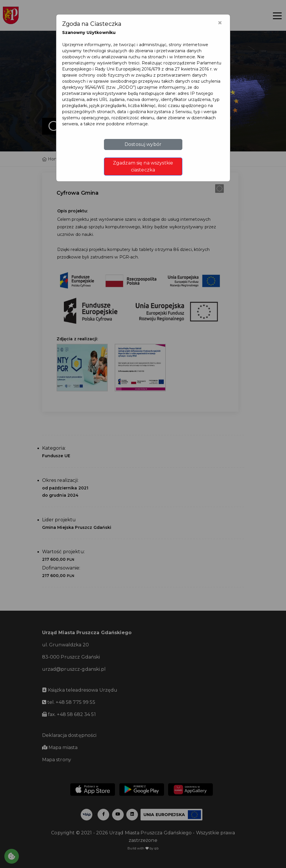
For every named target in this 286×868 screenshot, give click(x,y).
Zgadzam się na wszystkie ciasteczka (143, 166)
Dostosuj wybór (143, 144)
